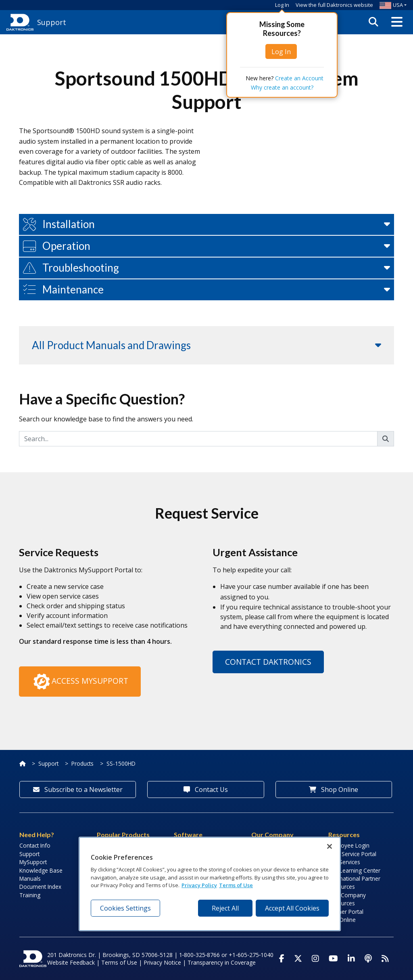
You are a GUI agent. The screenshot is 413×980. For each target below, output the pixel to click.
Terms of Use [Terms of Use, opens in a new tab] (236, 885)
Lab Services (344, 862)
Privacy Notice (162, 962)
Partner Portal (346, 912)
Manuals (30, 878)
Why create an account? (282, 87)
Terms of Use (119, 962)
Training (30, 895)
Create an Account (299, 78)
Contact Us (206, 789)
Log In (282, 5)
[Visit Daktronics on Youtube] (333, 959)
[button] (397, 22)
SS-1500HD (121, 763)
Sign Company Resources (347, 899)
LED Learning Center (354, 870)
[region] (210, 884)
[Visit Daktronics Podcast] (368, 959)
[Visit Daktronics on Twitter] (298, 959)
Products (82, 763)
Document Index (40, 887)
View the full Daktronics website (334, 5)
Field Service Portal (352, 854)
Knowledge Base (41, 870)
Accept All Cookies (292, 908)
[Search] (198, 439)
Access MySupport (80, 682)
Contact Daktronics (268, 662)
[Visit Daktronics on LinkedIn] (351, 959)
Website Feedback (71, 962)
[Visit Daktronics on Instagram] (315, 959)
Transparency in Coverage (222, 962)
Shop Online (334, 789)
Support (48, 763)
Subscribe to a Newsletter (78, 789)
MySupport (33, 862)
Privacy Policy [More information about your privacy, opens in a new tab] (199, 885)
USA (391, 5)
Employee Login (349, 845)
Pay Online (342, 920)
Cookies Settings (125, 908)
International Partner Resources (354, 883)
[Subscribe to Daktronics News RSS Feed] (385, 959)
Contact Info (35, 845)
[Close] (330, 846)
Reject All (225, 908)
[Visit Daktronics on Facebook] (282, 959)
